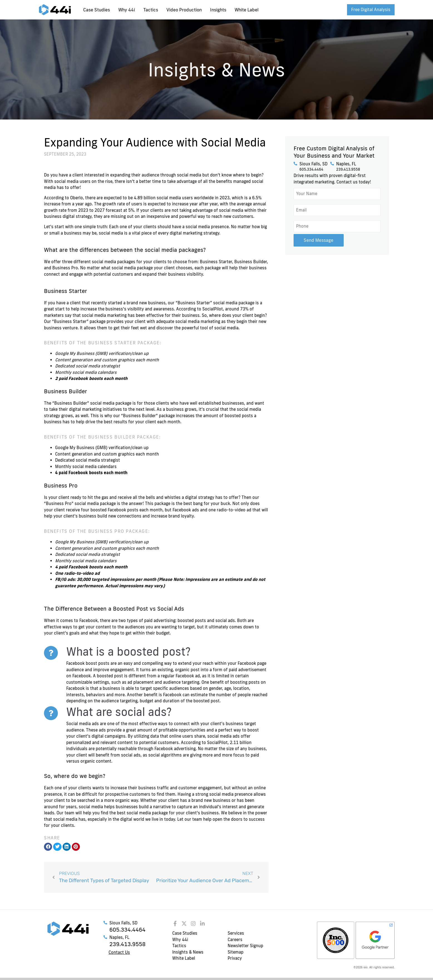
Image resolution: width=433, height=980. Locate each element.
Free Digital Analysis (371, 10)
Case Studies (97, 10)
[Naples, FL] (332, 164)
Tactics (151, 10)
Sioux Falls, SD (313, 164)
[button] (48, 847)
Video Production (184, 10)
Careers (235, 940)
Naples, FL (346, 164)
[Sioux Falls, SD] (295, 164)
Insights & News (188, 952)
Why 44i (127, 10)
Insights (218, 10)
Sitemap (236, 952)
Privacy (235, 958)
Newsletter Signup (245, 946)
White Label (247, 10)
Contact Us (119, 952)
